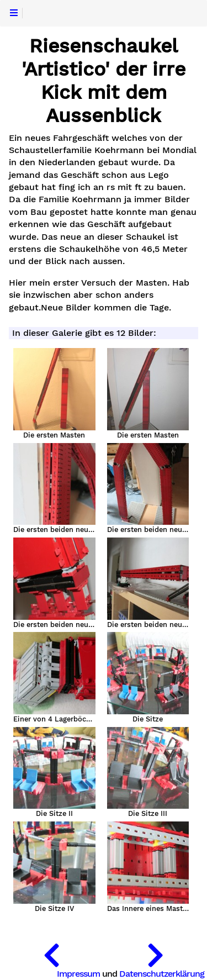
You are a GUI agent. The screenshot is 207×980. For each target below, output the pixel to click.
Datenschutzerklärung (162, 974)
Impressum (78, 974)
